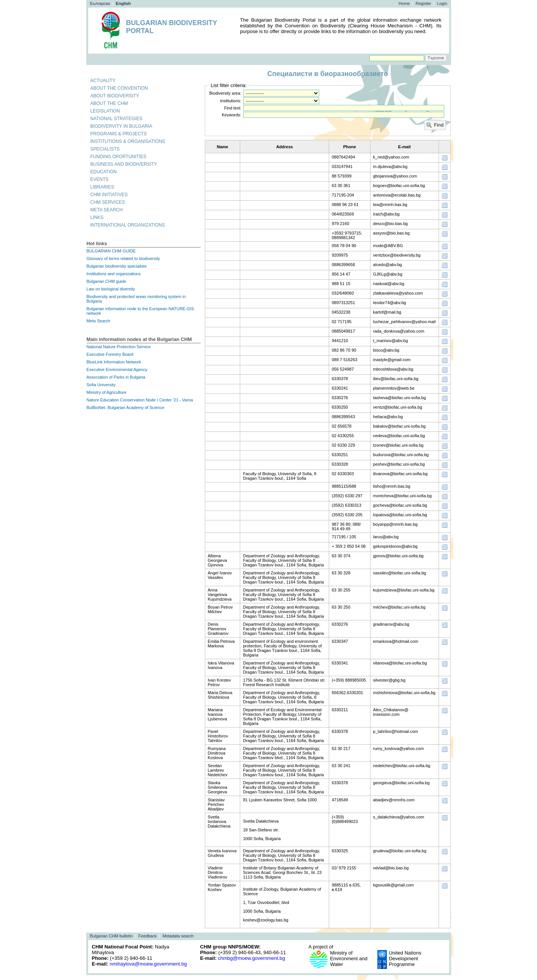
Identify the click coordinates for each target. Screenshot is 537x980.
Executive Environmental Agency (117, 369)
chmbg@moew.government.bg (251, 958)
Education (104, 172)
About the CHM (109, 103)
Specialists (105, 149)
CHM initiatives (109, 195)
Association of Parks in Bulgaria (116, 377)
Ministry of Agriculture (107, 392)
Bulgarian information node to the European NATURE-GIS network (140, 311)
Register (424, 3)
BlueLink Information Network (114, 362)
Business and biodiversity (124, 164)
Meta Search (98, 321)
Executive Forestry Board (110, 354)
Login (442, 3)
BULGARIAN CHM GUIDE (111, 251)
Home (404, 3)
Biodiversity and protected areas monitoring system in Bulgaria (136, 299)
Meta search (107, 210)
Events (100, 179)
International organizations (128, 225)
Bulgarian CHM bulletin (112, 936)
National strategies (116, 119)
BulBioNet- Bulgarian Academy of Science (126, 408)
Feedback (147, 936)
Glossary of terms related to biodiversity (123, 258)
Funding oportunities (119, 157)
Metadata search (178, 936)
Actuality (103, 81)
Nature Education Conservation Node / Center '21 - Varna (140, 400)
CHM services (108, 202)
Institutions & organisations (128, 141)
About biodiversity (115, 96)
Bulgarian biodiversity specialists (117, 266)
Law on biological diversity (111, 289)
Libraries (102, 187)
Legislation (105, 111)
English (124, 3)
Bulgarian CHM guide (107, 281)
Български (100, 3)
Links (97, 217)
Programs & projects (119, 134)
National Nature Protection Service (119, 347)
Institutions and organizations (114, 274)
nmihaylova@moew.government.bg (148, 964)
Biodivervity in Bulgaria (121, 126)
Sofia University (101, 385)
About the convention (119, 88)
